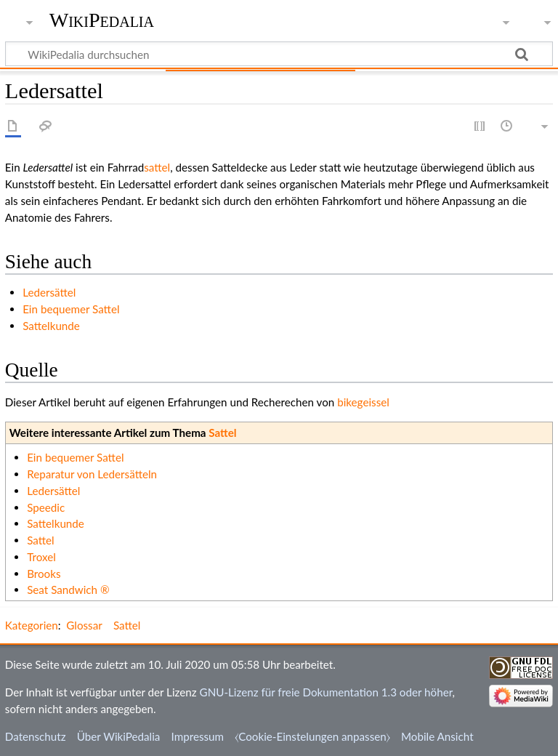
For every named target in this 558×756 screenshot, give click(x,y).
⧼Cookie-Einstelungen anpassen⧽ (312, 736)
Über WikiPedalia (119, 736)
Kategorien (32, 625)
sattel (157, 167)
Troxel (41, 557)
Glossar (84, 625)
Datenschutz (36, 736)
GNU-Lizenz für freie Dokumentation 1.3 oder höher (326, 692)
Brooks (44, 574)
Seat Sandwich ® (68, 590)
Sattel (222, 433)
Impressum (198, 736)
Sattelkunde (51, 326)
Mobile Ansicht (437, 736)
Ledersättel (49, 292)
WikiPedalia (102, 20)
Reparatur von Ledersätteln (92, 474)
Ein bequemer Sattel (71, 309)
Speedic (46, 507)
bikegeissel (363, 402)
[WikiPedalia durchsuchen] (279, 54)
